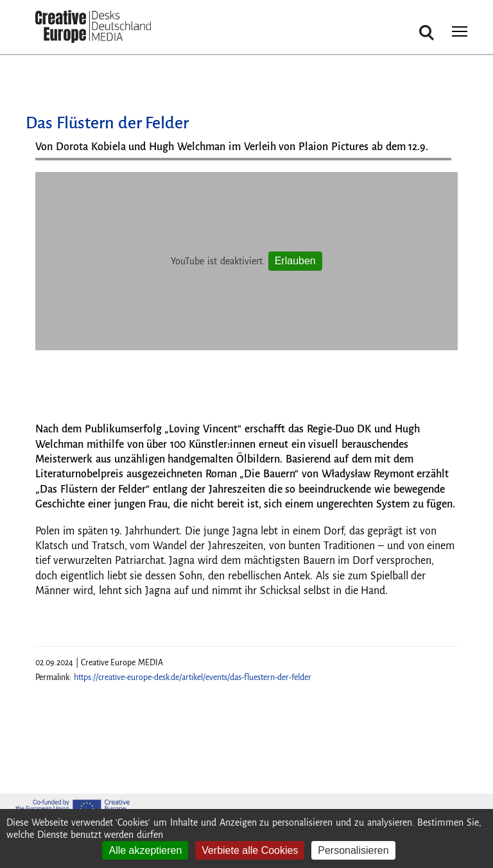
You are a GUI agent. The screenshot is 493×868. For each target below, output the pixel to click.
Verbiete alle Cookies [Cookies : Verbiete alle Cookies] (250, 850)
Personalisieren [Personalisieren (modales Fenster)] (353, 850)
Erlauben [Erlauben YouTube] (295, 261)
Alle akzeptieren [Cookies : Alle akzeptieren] (145, 850)
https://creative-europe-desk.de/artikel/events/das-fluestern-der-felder (193, 677)
